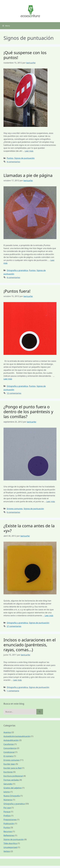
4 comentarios (13, 162)
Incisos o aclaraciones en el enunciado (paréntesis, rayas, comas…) (30, 645)
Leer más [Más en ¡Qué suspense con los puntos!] (29, 151)
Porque (7, 812)
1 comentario (13, 691)
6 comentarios (13, 512)
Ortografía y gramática (17, 270)
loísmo (7, 792)
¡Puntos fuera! (17, 291)
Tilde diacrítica (10, 843)
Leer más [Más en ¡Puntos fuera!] (8, 379)
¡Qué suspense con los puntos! (25, 55)
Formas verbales (11, 780)
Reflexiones (9, 835)
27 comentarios (14, 626)
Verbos (7, 851)
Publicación (9, 823)
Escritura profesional (13, 776)
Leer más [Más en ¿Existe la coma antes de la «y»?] (49, 615)
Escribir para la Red (12, 768)
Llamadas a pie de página (28, 175)
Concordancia (10, 748)
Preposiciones (10, 820)
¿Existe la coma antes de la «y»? (29, 528)
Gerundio (8, 784)
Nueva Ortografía (12, 796)
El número (8, 756)
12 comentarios (14, 393)
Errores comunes (15, 509)
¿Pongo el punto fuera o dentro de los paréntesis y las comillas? (28, 412)
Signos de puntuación (24, 158)
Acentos (7, 732)
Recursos (8, 831)
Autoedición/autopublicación (17, 736)
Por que (7, 808)
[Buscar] (40, 712)
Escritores (8, 772)
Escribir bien (9, 764)
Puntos (10, 158)
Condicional (9, 752)
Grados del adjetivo (13, 788)
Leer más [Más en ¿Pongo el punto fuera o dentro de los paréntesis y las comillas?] (51, 501)
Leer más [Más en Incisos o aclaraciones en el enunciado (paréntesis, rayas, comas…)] (17, 680)
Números (8, 800)
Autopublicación (11, 740)
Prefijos (7, 816)
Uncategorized (10, 847)
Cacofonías (9, 744)
